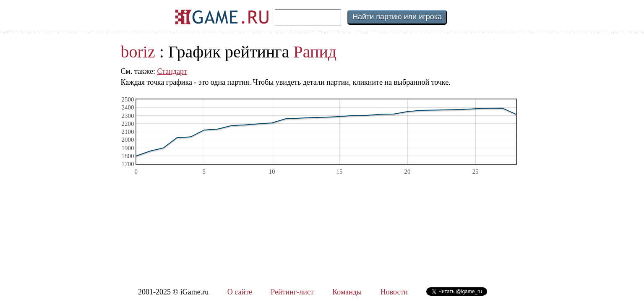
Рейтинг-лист (292, 292)
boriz (138, 52)
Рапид (315, 52)
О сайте (240, 292)
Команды (347, 292)
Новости (394, 292)
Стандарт (172, 71)
